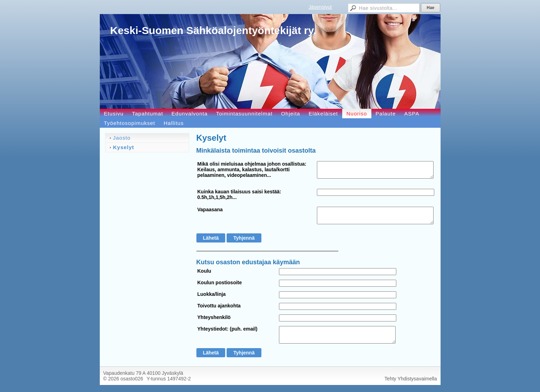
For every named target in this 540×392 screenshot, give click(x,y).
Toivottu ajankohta (219, 306)
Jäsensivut (320, 7)
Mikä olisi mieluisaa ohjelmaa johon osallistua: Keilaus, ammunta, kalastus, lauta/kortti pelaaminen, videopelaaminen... (252, 170)
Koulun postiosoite (220, 283)
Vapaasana (210, 210)
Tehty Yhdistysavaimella (411, 379)
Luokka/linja (212, 294)
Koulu (204, 271)
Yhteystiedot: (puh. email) (227, 329)
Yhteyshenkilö (214, 317)
